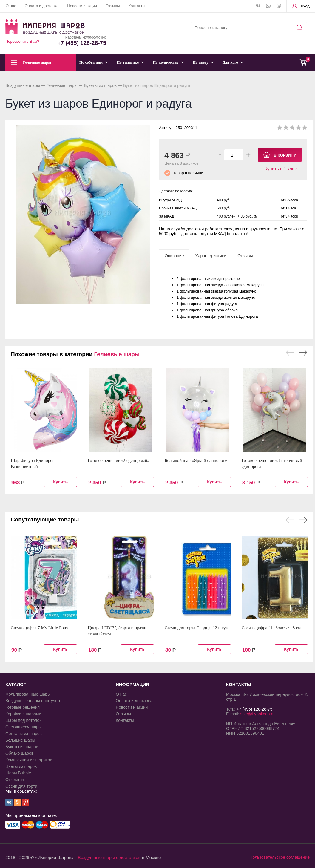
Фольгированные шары (28, 694)
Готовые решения (23, 707)
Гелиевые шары (62, 85)
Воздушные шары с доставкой (109, 857)
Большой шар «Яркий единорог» (196, 460)
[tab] (174, 255)
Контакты (137, 6)
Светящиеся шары (23, 727)
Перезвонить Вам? (22, 41)
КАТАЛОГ (16, 684)
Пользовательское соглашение (280, 857)
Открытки (15, 780)
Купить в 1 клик (281, 169)
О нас (11, 6)
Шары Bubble (18, 773)
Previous (290, 353)
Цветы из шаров (21, 766)
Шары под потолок (23, 720)
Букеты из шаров (100, 85)
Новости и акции (82, 6)
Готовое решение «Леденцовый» (119, 460)
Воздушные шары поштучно (33, 701)
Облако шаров (19, 753)
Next (303, 353)
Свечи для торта (21, 786)
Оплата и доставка (42, 6)
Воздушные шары (23, 85)
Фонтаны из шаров (24, 734)
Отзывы (113, 6)
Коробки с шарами (23, 714)
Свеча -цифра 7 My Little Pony (40, 628)
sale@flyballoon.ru (257, 714)
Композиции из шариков (29, 760)
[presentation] (174, 255)
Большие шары (20, 740)
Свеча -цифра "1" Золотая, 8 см (271, 628)
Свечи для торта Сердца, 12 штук (196, 628)
